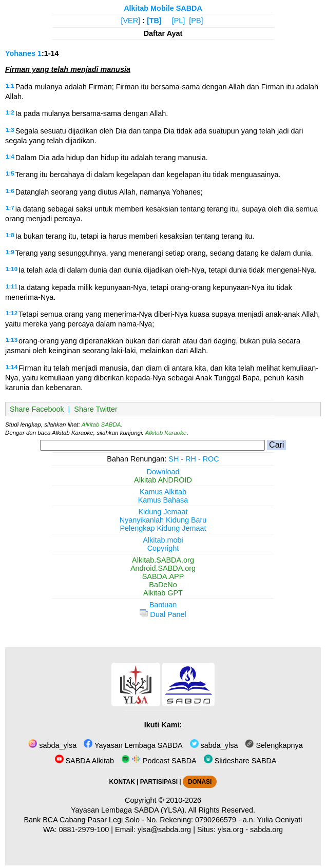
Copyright (163, 548)
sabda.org (266, 830)
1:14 (12, 367)
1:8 (10, 235)
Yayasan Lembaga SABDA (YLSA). (129, 810)
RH (191, 459)
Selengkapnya (274, 745)
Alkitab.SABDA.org (163, 560)
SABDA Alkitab (84, 761)
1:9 (10, 252)
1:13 (12, 340)
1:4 (10, 157)
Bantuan (163, 605)
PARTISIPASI (159, 782)
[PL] (179, 21)
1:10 (12, 269)
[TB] (154, 21)
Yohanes (20, 53)
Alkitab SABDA (101, 425)
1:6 (10, 191)
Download (163, 472)
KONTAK (122, 782)
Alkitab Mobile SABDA (163, 8)
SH (174, 459)
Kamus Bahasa (163, 500)
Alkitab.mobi (163, 540)
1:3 (10, 130)
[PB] (196, 21)
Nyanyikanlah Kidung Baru (163, 520)
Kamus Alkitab (163, 492)
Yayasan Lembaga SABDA (133, 745)
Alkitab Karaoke (166, 433)
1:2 (10, 112)
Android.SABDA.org (163, 568)
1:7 (10, 208)
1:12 (12, 313)
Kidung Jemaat (163, 512)
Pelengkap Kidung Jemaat (163, 528)
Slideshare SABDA (240, 761)
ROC (211, 459)
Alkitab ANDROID (163, 480)
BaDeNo (163, 585)
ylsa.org (231, 830)
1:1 (10, 86)
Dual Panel (163, 614)
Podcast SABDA (159, 761)
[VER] (131, 21)
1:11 (12, 286)
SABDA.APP (163, 576)
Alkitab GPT (163, 593)
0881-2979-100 (84, 830)
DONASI (200, 782)
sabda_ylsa (52, 745)
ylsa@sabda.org (164, 830)
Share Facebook (37, 409)
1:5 (10, 173)
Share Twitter (96, 409)
